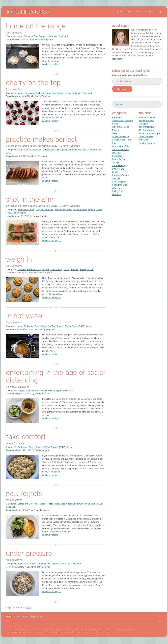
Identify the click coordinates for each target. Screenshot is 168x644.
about (139, 12)
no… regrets (24, 493)
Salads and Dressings (28, 504)
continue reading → (51, 64)
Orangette (144, 124)
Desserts (22, 270)
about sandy (121, 26)
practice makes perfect (41, 139)
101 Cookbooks (146, 130)
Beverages (117, 156)
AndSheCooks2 (28, 12)
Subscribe (122, 89)
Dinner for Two (30, 36)
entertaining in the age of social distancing (55, 376)
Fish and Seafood (26, 210)
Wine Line (117, 188)
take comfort (26, 436)
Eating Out (117, 191)
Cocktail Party (119, 165)
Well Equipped (61, 36)
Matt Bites (144, 140)
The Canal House (147, 127)
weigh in (19, 259)
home (120, 12)
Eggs (62, 504)
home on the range (36, 26)
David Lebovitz (146, 137)
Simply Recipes (146, 120)
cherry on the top (33, 82)
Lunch (50, 36)
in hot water (25, 316)
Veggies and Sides (32, 150)
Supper (42, 36)
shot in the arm (30, 199)
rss (157, 12)
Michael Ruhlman (147, 117)
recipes (129, 12)
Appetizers (22, 564)
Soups (21, 390)
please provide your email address (130, 75)
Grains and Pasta (32, 326)
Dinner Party (71, 93)
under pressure (29, 553)
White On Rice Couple (150, 133)
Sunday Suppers (147, 143)
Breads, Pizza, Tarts (49, 504)
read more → (118, 59)
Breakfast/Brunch (89, 504)
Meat (20, 36)
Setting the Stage (120, 185)
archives (148, 12)
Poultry (32, 564)
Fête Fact (68, 390)
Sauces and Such (32, 93)
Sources (78, 150)
